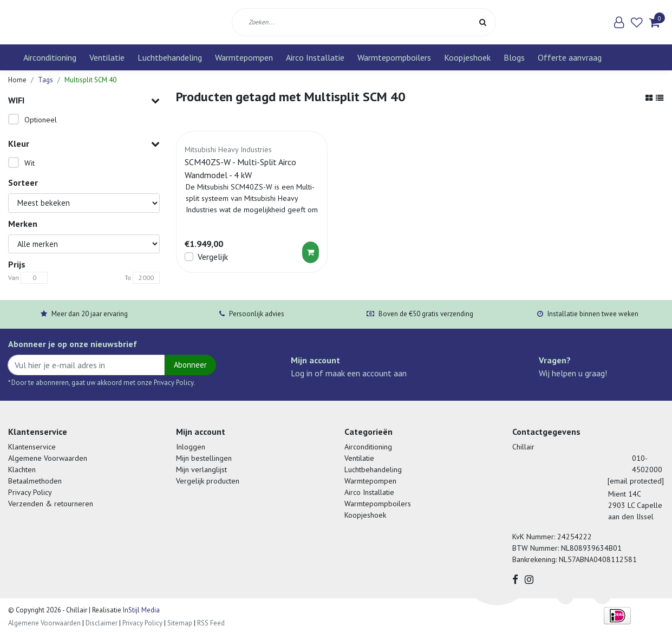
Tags (45, 80)
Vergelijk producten (208, 481)
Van (14, 278)
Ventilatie (107, 57)
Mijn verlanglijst (201, 469)
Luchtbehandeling (170, 57)
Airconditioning (50, 57)
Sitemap (180, 623)
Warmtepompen (244, 57)
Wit (30, 163)
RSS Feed (211, 623)
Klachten (22, 469)
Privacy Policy (30, 492)
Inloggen (191, 447)
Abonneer (190, 365)
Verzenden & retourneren (51, 504)
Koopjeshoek (467, 57)
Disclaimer (102, 623)
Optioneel (41, 120)
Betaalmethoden (35, 481)
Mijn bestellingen (204, 458)
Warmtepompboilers (394, 57)
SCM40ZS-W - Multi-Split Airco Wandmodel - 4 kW (240, 168)
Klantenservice (32, 447)
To (128, 278)
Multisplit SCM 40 (90, 80)
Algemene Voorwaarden (48, 458)
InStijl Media (141, 610)
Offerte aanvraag (570, 57)
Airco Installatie (315, 57)
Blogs (514, 57)
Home (17, 80)
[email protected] (636, 481)
